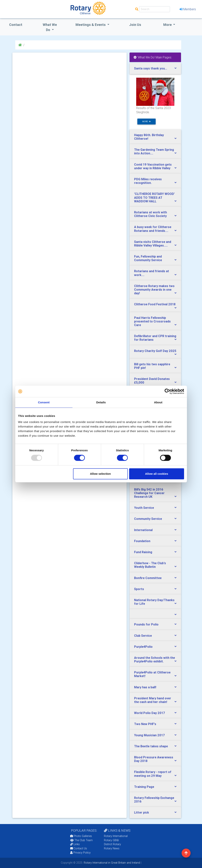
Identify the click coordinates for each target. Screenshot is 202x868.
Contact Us (79, 848)
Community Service (148, 519)
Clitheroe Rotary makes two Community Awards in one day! (154, 290)
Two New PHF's (145, 724)
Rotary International (116, 836)
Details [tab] (101, 402)
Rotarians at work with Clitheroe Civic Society (150, 214)
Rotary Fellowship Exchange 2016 (154, 800)
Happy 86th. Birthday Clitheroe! (149, 137)
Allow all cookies (157, 474)
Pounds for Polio (146, 624)
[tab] (155, 68)
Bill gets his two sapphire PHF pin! (152, 366)
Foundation (142, 541)
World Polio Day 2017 (150, 713)
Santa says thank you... (151, 68)
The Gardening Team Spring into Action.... (154, 151)
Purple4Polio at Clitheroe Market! (152, 674)
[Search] (155, 9)
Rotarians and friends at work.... (152, 273)
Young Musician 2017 (149, 735)
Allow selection (100, 474)
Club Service (143, 636)
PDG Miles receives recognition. (148, 181)
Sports (139, 589)
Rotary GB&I (111, 840)
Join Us (135, 25)
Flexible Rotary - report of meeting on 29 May (153, 774)
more (146, 122)
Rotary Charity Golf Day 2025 (155, 351)
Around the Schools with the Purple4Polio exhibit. (155, 659)
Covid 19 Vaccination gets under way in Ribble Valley (153, 166)
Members (188, 9)
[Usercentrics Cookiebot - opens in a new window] (167, 391)
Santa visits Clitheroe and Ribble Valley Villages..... (153, 244)
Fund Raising (143, 552)
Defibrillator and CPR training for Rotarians (155, 338)
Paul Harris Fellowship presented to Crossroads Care (152, 321)
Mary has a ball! (145, 687)
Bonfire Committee (148, 578)
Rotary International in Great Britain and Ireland (111, 863)
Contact (16, 25)
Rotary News (112, 848)
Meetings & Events (91, 25)
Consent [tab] (44, 402)
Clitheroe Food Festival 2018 (155, 304)
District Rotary (112, 844)
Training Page (144, 787)
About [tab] (158, 402)
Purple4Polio (143, 647)
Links (75, 844)
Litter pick (142, 812)
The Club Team (81, 840)
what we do (50, 27)
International (143, 530)
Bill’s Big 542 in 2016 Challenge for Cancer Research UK (149, 493)
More (168, 25)
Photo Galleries (81, 836)
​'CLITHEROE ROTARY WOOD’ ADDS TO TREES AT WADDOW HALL (154, 197)
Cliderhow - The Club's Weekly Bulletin (150, 565)
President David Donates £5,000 (152, 381)
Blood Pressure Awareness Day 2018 (154, 759)
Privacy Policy (80, 853)
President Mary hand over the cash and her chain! (153, 700)
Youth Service (144, 508)
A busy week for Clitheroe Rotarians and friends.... (153, 229)
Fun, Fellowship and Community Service (148, 258)
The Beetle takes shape (151, 746)
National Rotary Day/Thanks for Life (154, 602)
